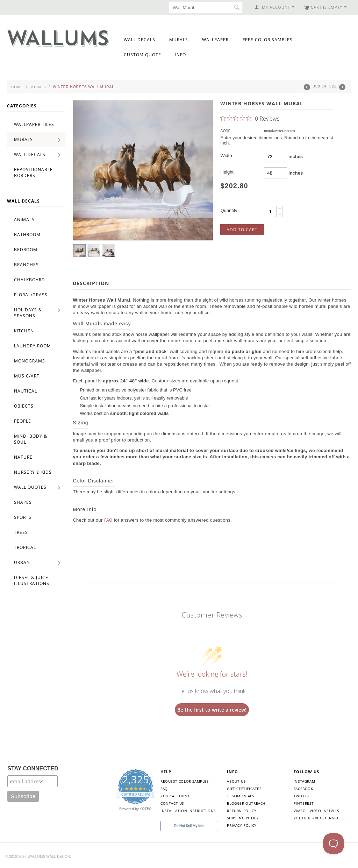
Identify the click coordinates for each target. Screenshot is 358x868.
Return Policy (242, 811)
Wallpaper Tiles (34, 124)
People (23, 421)
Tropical (25, 547)
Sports (23, 517)
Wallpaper (215, 40)
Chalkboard (30, 280)
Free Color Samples (268, 40)
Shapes (23, 502)
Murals (179, 40)
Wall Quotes (30, 487)
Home (17, 87)
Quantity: (229, 210)
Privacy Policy (242, 825)
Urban (22, 562)
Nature (23, 457)
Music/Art (27, 376)
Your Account (175, 796)
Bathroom (27, 235)
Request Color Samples (185, 781)
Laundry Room (33, 346)
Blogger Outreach (246, 803)
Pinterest (304, 803)
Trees (21, 532)
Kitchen (24, 331)
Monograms (30, 361)
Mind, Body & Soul (31, 439)
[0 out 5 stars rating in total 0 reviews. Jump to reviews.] (250, 118)
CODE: (226, 131)
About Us (236, 781)
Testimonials (240, 796)
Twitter (302, 796)
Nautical (26, 391)
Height (227, 172)
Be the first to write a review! (212, 710)
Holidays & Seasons (28, 313)
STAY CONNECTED (33, 768)
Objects (24, 406)
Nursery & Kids (33, 472)
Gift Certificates (244, 789)
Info (181, 55)
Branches (26, 265)
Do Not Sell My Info (189, 826)
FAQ (108, 520)
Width (226, 156)
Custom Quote (142, 55)
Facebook (303, 789)
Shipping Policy (243, 818)
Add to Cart (242, 230)
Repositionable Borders (33, 172)
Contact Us (172, 803)
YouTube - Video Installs (319, 818)
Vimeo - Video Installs (316, 811)
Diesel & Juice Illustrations (32, 580)
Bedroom (26, 250)
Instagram (304, 781)
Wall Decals (139, 40)
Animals (24, 220)
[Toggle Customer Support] (334, 844)
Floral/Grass (31, 295)
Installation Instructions (188, 811)
